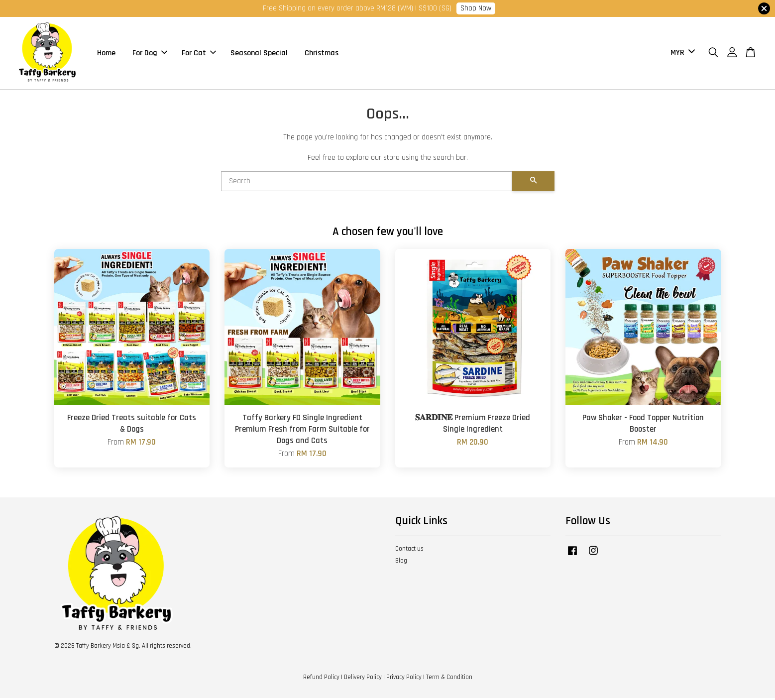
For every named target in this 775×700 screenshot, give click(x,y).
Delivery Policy (363, 679)
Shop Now (476, 8)
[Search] (367, 184)
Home (106, 54)
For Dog (150, 54)
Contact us (409, 551)
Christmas (322, 54)
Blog (401, 563)
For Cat (199, 54)
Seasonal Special (259, 54)
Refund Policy (321, 679)
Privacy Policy (404, 679)
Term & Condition (449, 679)
